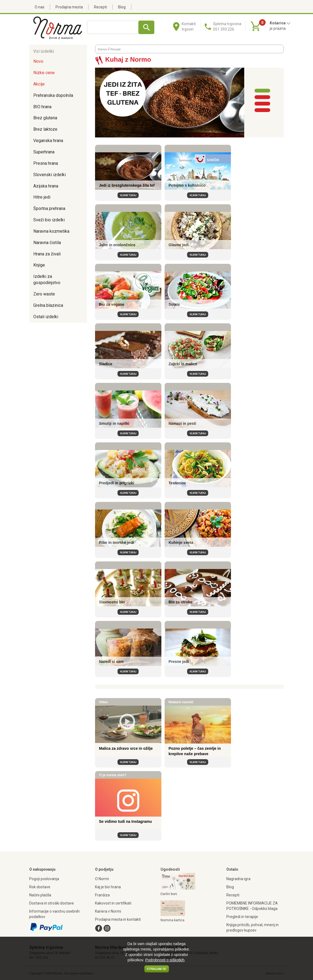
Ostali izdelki (46, 317)
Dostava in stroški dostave (52, 903)
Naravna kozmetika (51, 231)
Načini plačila (40, 895)
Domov (103, 49)
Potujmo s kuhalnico (187, 185)
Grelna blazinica (48, 305)
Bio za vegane (112, 304)
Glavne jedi (179, 245)
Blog (122, 7)
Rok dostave (40, 887)
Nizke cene (44, 73)
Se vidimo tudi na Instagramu (125, 821)
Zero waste (44, 294)
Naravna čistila (47, 243)
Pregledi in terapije (242, 917)
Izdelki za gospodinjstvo (47, 279)
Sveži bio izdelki (49, 220)
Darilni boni (169, 894)
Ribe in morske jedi (116, 542)
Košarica (280, 23)
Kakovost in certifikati (113, 903)
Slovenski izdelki (50, 175)
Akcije (39, 84)
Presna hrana (46, 163)
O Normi (102, 879)
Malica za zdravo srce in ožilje (126, 748)
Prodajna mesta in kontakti (118, 919)
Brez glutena (45, 118)
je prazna (278, 28)
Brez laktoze (45, 129)
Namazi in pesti (182, 423)
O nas (40, 7)
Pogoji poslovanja (44, 879)
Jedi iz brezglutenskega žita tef (127, 185)
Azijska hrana (46, 186)
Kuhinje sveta (181, 542)
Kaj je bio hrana (108, 887)
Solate (174, 304)
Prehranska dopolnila (53, 95)
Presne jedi (179, 662)
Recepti (100, 7)
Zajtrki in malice (183, 364)
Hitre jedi (42, 197)
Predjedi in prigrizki (117, 483)
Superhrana (44, 152)
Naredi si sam (111, 662)
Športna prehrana (49, 208)
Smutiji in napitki (114, 423)
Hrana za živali (47, 254)
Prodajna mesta (69, 7)
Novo (38, 61)
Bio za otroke (181, 602)
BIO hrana (42, 107)
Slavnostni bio (112, 602)
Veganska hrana (48, 141)
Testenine (177, 483)
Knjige (39, 265)
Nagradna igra (238, 879)
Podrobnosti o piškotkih (165, 960)
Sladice (106, 364)
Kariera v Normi (108, 911)
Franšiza (102, 895)
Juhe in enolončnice (117, 245)
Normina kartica (172, 920)
